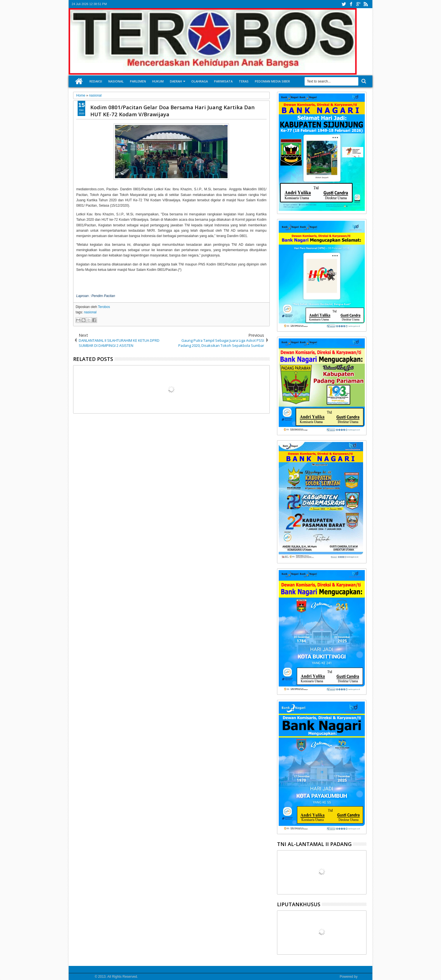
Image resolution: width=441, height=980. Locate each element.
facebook (351, 4)
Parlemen (138, 81)
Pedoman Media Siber (272, 81)
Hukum (158, 81)
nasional (90, 312)
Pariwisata (223, 81)
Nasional (116, 81)
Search (363, 81)
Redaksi (96, 81)
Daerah (176, 81)
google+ (358, 4)
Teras (244, 81)
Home (79, 81)
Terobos (104, 307)
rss (366, 4)
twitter (344, 4)
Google (364, 977)
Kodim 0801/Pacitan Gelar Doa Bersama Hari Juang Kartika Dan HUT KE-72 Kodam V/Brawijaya (172, 111)
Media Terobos (83, 977)
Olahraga (200, 81)
